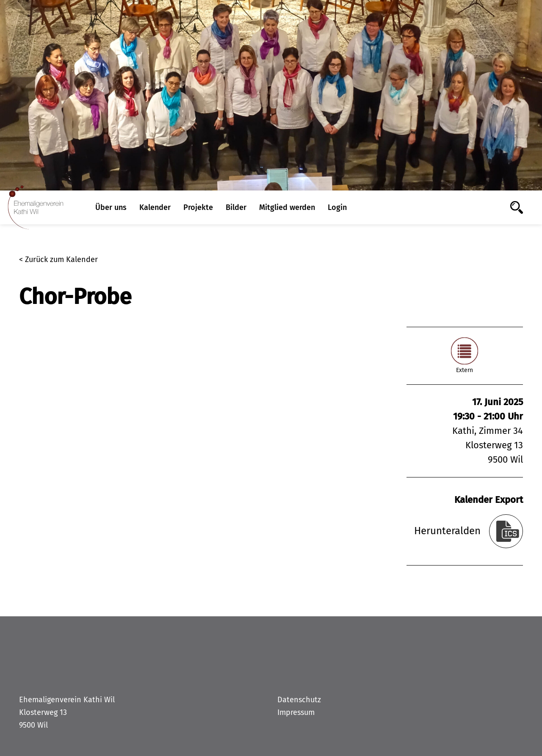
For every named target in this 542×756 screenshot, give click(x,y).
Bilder (236, 207)
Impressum (296, 712)
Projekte (198, 207)
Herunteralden (447, 531)
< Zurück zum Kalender (58, 259)
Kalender (155, 207)
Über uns (111, 207)
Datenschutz (299, 700)
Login (337, 207)
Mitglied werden (287, 207)
